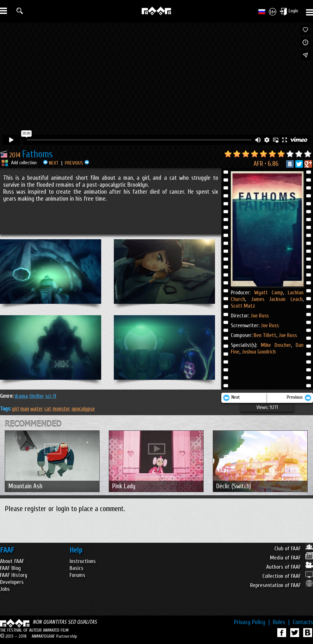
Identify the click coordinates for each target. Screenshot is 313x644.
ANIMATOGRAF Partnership (54, 636)
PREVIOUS (77, 163)
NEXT (51, 163)
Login (293, 11)
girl (15, 409)
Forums (77, 575)
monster (61, 409)
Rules (281, 622)
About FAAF (12, 561)
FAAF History (14, 575)
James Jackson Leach (274, 299)
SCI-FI (51, 396)
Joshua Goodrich (258, 352)
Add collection (24, 163)
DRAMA (21, 396)
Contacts (303, 622)
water (37, 409)
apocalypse (83, 409)
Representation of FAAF (282, 585)
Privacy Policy (252, 622)
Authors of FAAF (290, 567)
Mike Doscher (276, 345)
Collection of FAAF (288, 576)
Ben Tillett (265, 335)
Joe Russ (260, 316)
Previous (299, 398)
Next (231, 398)
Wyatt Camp (269, 293)
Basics (77, 568)
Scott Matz (243, 306)
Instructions (83, 561)
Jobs (5, 589)
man (25, 409)
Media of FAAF (292, 558)
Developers (12, 582)
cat (48, 409)
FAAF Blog (10, 568)
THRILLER (37, 396)
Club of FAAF (294, 549)
